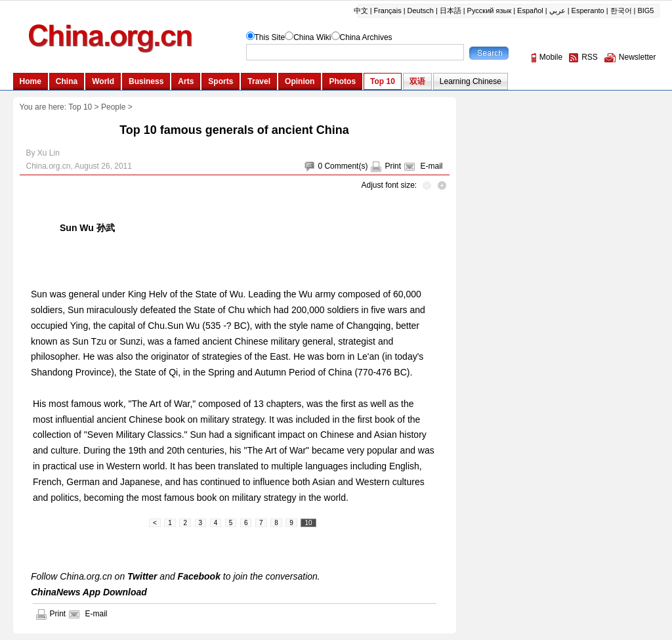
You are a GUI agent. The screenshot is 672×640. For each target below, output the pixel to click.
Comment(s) (346, 166)
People (113, 107)
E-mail (431, 166)
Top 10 (80, 107)
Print (393, 166)
